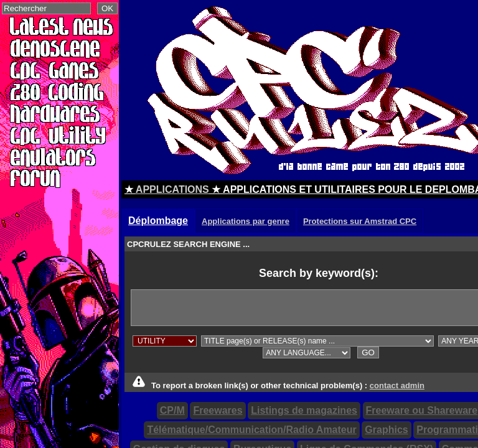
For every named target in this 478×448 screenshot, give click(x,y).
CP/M (172, 410)
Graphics (386, 430)
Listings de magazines (304, 410)
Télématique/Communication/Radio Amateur (251, 430)
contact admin (397, 385)
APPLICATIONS (172, 189)
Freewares (218, 410)
